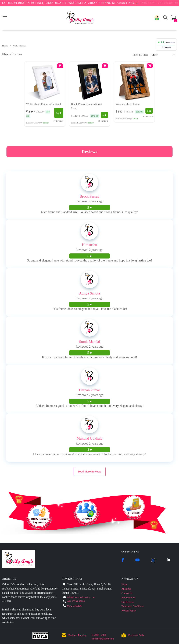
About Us (126, 589)
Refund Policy (129, 598)
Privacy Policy (129, 611)
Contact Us (127, 593)
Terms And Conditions (133, 606)
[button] (157, 18)
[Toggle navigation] (5, 18)
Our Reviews (128, 602)
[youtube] (137, 560)
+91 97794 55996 (76, 601)
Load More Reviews (90, 472)
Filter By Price (140, 55)
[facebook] (123, 560)
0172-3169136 (74, 606)
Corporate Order (136, 635)
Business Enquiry (77, 635)
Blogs (124, 585)
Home (5, 46)
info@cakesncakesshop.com (81, 597)
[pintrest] (153, 560)
